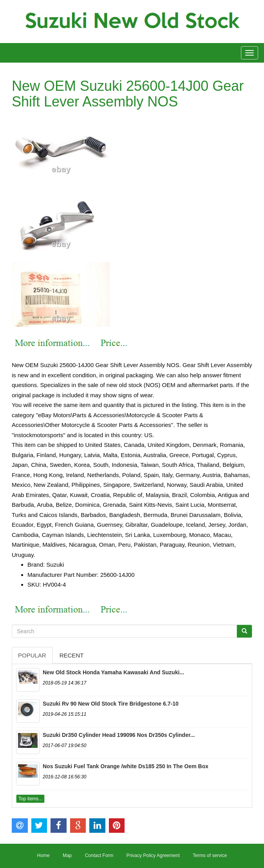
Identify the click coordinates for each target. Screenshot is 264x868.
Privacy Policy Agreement (153, 855)
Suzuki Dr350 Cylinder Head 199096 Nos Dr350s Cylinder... (119, 735)
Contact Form (99, 855)
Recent (72, 655)
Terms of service (210, 855)
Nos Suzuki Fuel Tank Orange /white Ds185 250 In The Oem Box (126, 766)
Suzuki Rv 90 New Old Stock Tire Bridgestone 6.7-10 (111, 704)
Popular (32, 655)
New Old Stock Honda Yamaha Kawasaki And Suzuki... (113, 672)
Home (43, 855)
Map (67, 855)
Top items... (30, 799)
